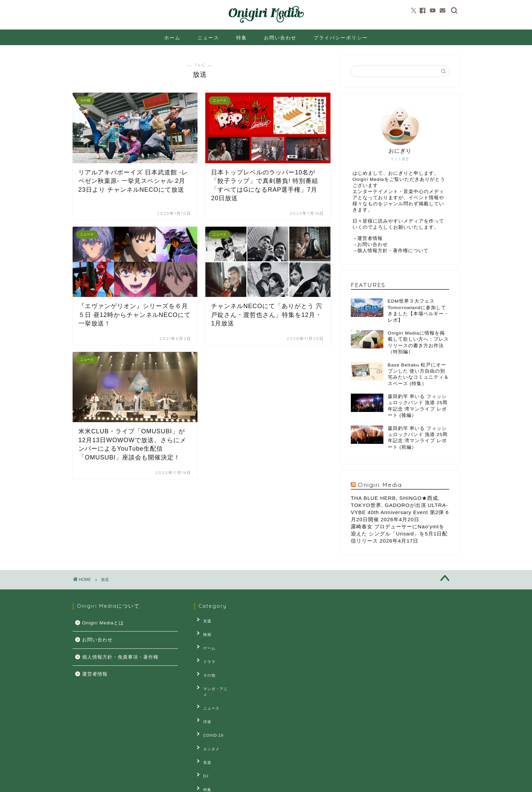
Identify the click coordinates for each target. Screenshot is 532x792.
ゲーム (205, 640)
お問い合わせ (280, 38)
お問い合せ (139, 784)
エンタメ (207, 714)
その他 (205, 661)
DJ (202, 734)
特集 (242, 38)
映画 (203, 630)
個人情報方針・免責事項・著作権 (120, 657)
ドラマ (205, 651)
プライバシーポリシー (341, 38)
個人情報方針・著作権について (393, 251)
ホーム (172, 38)
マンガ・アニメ (213, 672)
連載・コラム (211, 755)
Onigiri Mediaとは (103, 623)
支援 (203, 620)
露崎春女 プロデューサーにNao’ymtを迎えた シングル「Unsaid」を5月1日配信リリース (399, 534)
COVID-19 (209, 703)
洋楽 (203, 693)
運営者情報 (370, 238)
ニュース (208, 38)
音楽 (203, 724)
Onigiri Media (380, 485)
